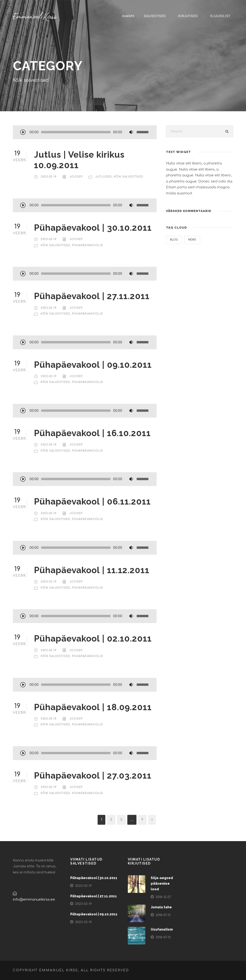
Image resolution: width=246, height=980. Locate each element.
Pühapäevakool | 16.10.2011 (92, 433)
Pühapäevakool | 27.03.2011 (93, 776)
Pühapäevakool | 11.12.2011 (92, 570)
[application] (85, 133)
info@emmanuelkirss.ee (34, 900)
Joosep (76, 177)
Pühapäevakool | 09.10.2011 (93, 365)
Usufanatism (162, 929)
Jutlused (104, 177)
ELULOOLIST (220, 16)
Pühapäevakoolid (88, 245)
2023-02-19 (49, 177)
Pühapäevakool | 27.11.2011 (92, 296)
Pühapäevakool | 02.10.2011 (93, 638)
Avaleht (128, 16)
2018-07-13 (163, 915)
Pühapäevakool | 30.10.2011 (93, 228)
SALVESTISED (155, 16)
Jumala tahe (161, 907)
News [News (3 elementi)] (192, 240)
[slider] (76, 132)
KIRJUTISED (188, 16)
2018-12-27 (163, 897)
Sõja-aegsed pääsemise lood (162, 883)
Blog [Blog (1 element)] (174, 240)
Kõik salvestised (129, 177)
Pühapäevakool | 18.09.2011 (93, 707)
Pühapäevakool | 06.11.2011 (92, 501)
